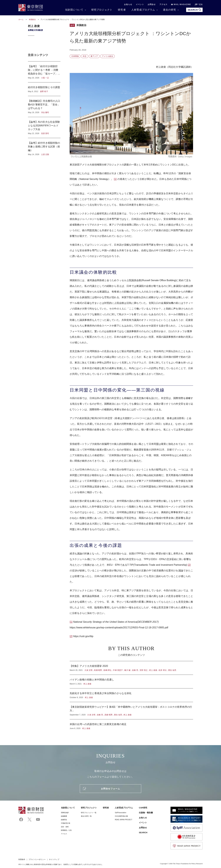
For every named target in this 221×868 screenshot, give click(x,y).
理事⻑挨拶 (65, 813)
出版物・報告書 (146, 813)
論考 (72, 25)
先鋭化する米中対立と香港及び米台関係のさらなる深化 (131, 695)
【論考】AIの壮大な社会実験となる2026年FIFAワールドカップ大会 (44, 127)
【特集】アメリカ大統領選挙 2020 (131, 668)
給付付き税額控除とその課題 (44, 89)
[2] (189, 565)
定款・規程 (65, 827)
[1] (115, 179)
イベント (140, 4)
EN (201, 4)
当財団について (74, 10)
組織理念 (64, 820)
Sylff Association (120, 813)
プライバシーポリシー (37, 859)
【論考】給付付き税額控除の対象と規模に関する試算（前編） (44, 147)
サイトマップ (54, 859)
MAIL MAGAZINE (181, 4)
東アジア (94, 56)
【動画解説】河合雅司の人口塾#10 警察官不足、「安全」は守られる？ (44, 106)
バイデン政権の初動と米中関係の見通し (131, 682)
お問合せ (152, 4)
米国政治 (32, 19)
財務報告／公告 (66, 830)
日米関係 (75, 56)
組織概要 (64, 816)
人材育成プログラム (143, 10)
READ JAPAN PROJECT (123, 820)
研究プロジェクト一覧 (89, 813)
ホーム (21, 19)
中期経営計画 (66, 823)
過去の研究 (170, 10)
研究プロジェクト (102, 10)
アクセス (164, 4)
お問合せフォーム (110, 789)
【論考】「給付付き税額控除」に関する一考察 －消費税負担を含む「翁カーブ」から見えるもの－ (44, 72)
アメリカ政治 (107, 56)
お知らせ (128, 4)
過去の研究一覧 (86, 816)
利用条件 (22, 859)
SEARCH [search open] (194, 10)
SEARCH (143, 833)
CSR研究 (143, 808)
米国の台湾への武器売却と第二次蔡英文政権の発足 (131, 725)
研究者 (122, 10)
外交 (85, 56)
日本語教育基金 (121, 816)
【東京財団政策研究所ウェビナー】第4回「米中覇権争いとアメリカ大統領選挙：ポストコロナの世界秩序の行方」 (131, 711)
